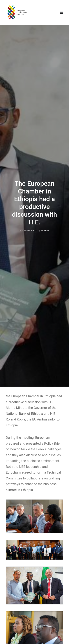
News (47, 228)
